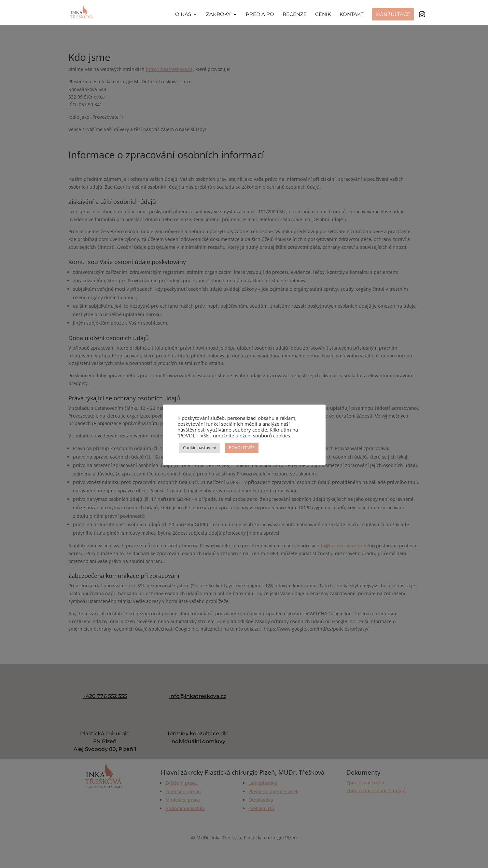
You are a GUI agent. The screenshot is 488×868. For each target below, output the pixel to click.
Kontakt (352, 15)
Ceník (323, 15)
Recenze (295, 15)
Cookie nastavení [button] (200, 447)
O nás (183, 15)
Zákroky (218, 15)
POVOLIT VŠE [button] (242, 447)
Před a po (260, 15)
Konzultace (393, 14)
